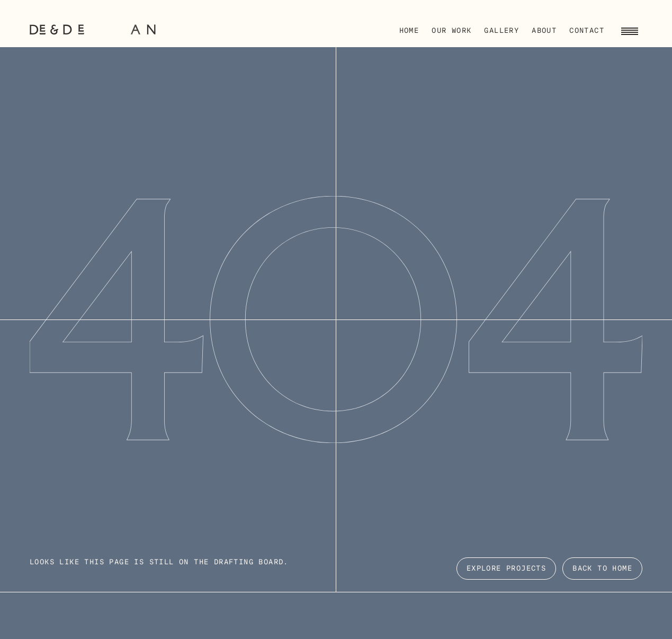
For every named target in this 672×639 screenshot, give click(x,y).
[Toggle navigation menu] (630, 30)
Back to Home (602, 569)
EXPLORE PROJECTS (506, 569)
